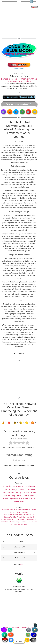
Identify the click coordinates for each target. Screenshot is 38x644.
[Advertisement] (19, 19)
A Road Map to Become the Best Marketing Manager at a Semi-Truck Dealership (19, 498)
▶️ (35, 630)
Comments (20, 353)
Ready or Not (19, 586)
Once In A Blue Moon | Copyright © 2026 (19, 628)
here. (22, 565)
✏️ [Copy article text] (10, 630)
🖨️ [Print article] (29, 630)
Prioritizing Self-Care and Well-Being (19, 486)
